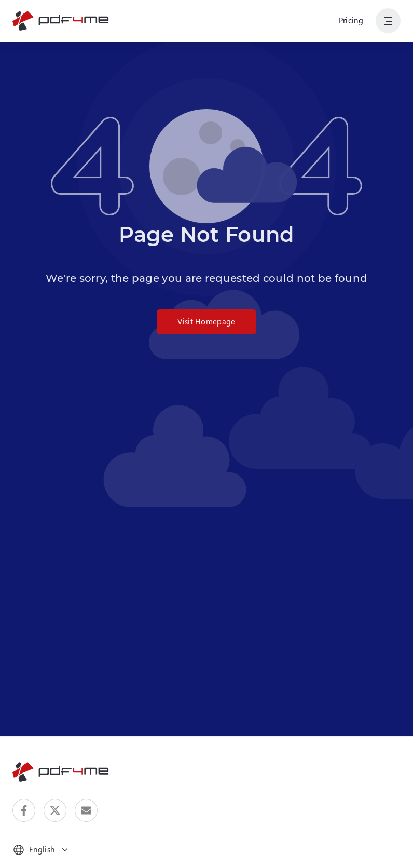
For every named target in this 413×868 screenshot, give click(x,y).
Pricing (351, 20)
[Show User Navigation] (388, 21)
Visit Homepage (206, 321)
